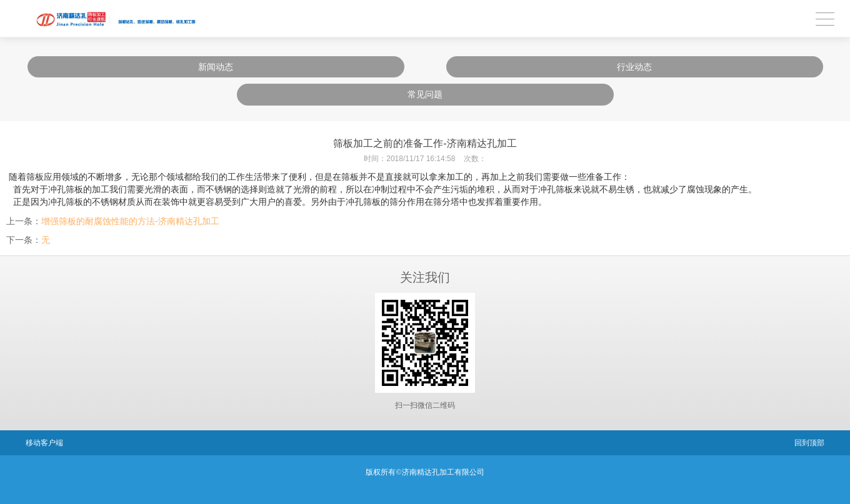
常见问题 (425, 94)
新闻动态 (216, 67)
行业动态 (634, 67)
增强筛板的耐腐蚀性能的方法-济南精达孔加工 (130, 221)
